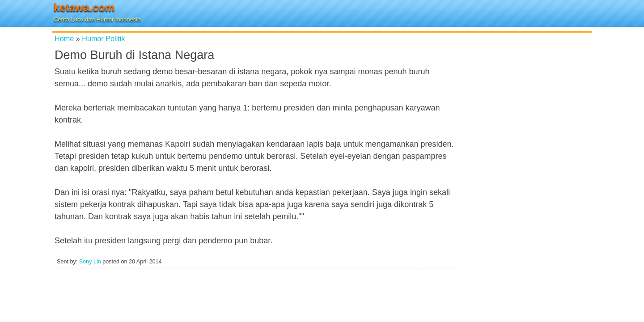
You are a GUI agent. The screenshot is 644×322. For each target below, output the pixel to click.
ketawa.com (84, 7)
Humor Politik (103, 38)
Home (64, 38)
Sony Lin (90, 262)
